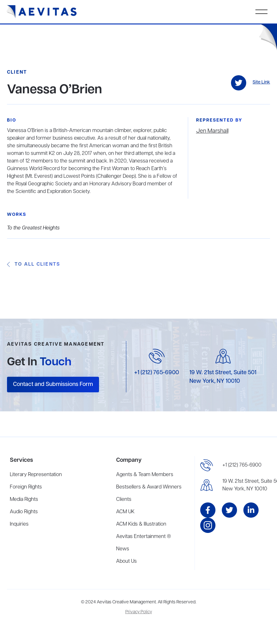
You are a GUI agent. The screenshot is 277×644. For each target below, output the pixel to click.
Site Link (261, 82)
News (123, 549)
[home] (42, 12)
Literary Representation (36, 475)
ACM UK (125, 512)
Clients (124, 500)
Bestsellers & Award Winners (149, 487)
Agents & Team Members (145, 475)
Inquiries (19, 524)
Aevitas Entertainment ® (144, 537)
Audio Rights (24, 512)
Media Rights (24, 500)
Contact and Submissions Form (53, 384)
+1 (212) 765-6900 (157, 373)
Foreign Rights (26, 487)
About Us (126, 561)
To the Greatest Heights (33, 228)
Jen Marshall (212, 131)
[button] (261, 12)
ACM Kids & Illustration (141, 524)
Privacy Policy (139, 612)
